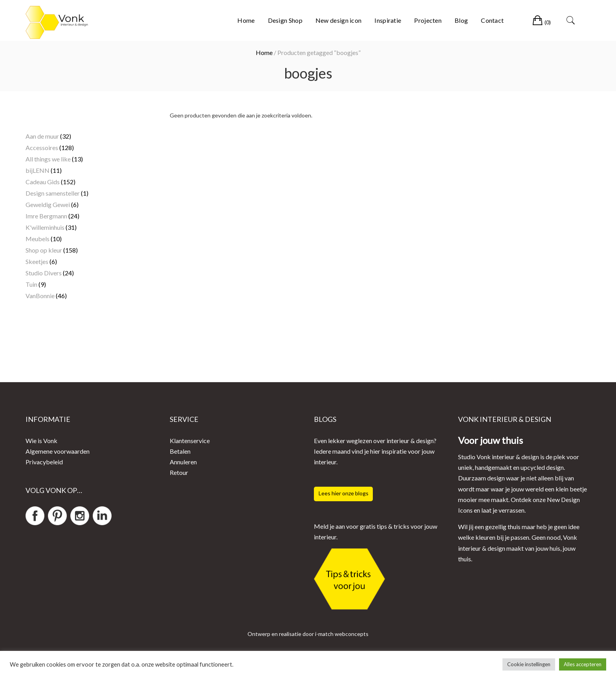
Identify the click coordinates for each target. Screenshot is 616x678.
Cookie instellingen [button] (529, 664)
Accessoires (42, 148)
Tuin (31, 284)
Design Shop (285, 20)
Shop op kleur (44, 250)
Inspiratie (388, 20)
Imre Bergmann (46, 216)
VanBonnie (40, 296)
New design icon (339, 20)
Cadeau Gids (43, 182)
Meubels (38, 239)
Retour (179, 472)
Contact (492, 20)
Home (246, 20)
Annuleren (183, 462)
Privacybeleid (44, 462)
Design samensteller (53, 193)
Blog (461, 20)
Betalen (180, 451)
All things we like (48, 159)
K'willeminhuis (45, 227)
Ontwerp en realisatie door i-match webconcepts (308, 634)
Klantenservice (190, 441)
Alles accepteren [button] (583, 664)
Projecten (428, 20)
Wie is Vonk (41, 441)
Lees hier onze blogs (344, 493)
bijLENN (38, 170)
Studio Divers (44, 273)
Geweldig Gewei (48, 204)
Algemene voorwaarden (58, 451)
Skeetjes (37, 261)
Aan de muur (42, 136)
